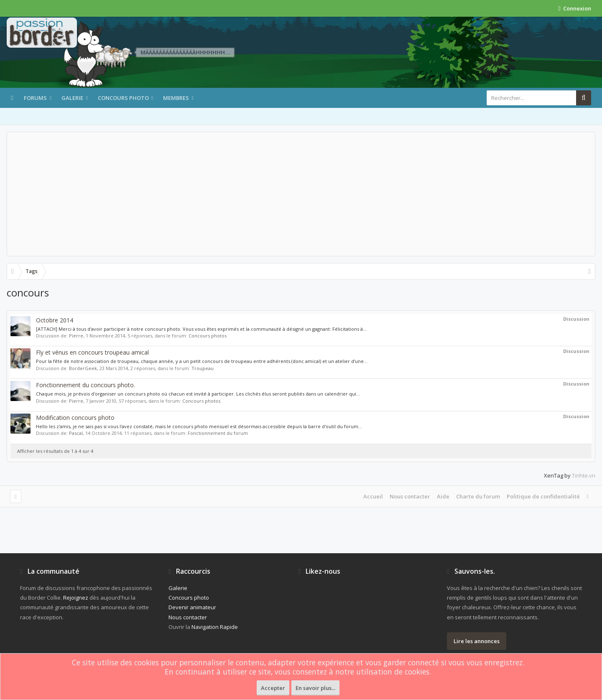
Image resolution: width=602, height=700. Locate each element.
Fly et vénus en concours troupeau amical (92, 352)
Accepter (273, 688)
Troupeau (203, 368)
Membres (176, 98)
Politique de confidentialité (543, 496)
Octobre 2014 (55, 320)
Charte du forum (478, 496)
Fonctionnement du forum (218, 433)
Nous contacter (410, 496)
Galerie (72, 98)
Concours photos (208, 336)
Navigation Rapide (215, 627)
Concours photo (123, 98)
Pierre (76, 336)
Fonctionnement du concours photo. (85, 385)
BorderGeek (83, 368)
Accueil (373, 496)
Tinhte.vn (584, 475)
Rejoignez (76, 598)
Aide (443, 496)
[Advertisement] (301, 194)
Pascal (76, 433)
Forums (35, 98)
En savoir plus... (315, 688)
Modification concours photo (75, 418)
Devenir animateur (192, 607)
